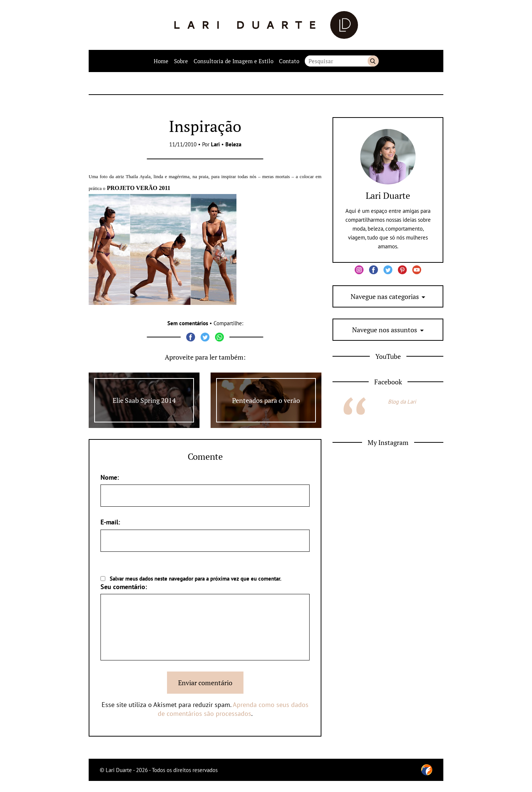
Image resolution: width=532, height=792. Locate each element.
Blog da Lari (402, 402)
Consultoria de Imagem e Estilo (233, 61)
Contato (289, 61)
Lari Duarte (388, 196)
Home (161, 61)
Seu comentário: (124, 587)
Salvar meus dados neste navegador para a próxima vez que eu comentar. (196, 579)
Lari (215, 144)
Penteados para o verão (266, 400)
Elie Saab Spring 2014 (144, 400)
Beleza (233, 144)
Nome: (110, 477)
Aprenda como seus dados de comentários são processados (233, 709)
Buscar (373, 61)
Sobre (181, 61)
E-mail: (110, 522)
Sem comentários (188, 323)
